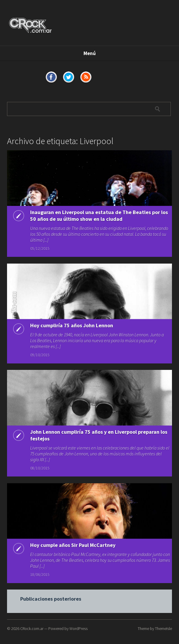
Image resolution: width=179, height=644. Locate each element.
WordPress (79, 628)
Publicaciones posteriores (51, 602)
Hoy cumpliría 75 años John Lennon (72, 328)
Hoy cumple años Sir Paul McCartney (73, 548)
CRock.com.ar (32, 628)
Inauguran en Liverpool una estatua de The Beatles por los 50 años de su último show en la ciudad (99, 216)
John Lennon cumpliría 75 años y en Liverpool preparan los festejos (99, 438)
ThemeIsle (163, 628)
